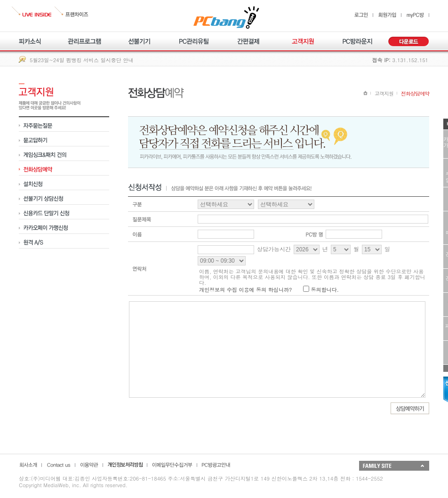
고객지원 (384, 93)
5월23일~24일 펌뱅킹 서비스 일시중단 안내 (81, 60)
